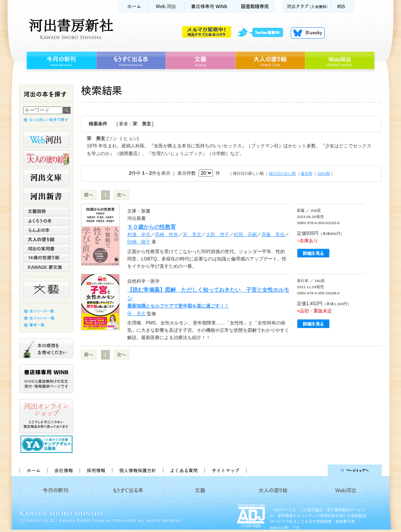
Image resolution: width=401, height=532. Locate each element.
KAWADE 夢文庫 (46, 267)
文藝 (200, 61)
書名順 (307, 173)
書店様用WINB (210, 6)
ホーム (133, 6)
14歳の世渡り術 (46, 258)
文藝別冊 (46, 211)
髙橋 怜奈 (167, 235)
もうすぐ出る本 (131, 61)
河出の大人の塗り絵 (46, 159)
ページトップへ (318, 470)
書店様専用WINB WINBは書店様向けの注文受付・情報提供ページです (46, 379)
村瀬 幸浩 (139, 235)
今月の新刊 (60, 61)
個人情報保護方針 (137, 470)
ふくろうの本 (46, 221)
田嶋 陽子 (139, 242)
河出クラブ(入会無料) (307, 6)
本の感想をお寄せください (46, 348)
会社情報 (63, 470)
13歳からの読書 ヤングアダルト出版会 (47, 444)
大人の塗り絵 (270, 61)
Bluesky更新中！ (308, 33)
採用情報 (96, 470)
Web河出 (166, 6)
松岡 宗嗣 (245, 235)
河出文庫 (46, 177)
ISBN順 (323, 173)
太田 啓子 (217, 235)
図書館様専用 (255, 6)
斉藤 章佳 (273, 235)
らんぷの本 (46, 230)
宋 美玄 (192, 235)
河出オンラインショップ (46, 416)
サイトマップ (226, 470)
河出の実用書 (46, 248)
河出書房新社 (70, 29)
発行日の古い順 (282, 173)
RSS (342, 6)
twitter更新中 (263, 33)
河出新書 (46, 196)
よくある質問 (184, 470)
